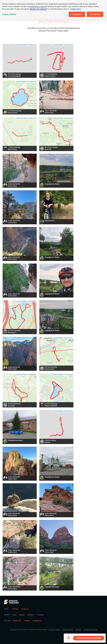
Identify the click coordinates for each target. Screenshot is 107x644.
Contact (40, 615)
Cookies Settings (90, 630)
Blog (15, 615)
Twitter (27, 621)
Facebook (17, 621)
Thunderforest (32, 45)
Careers (31, 615)
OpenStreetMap (21, 45)
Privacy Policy (68, 630)
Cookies (78, 630)
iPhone (16, 609)
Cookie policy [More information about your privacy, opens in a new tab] (76, 9)
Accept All (77, 14)
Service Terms (54, 630)
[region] (53, 10)
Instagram (37, 621)
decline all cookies (38, 9)
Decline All (95, 14)
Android (25, 609)
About (22, 615)
